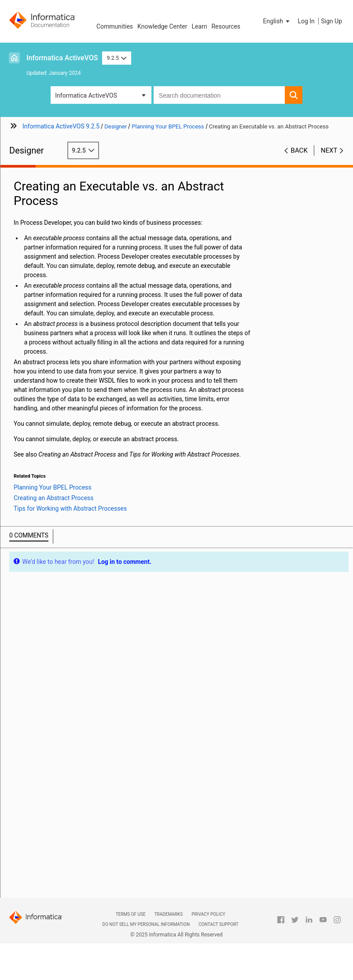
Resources (226, 26)
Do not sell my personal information (146, 924)
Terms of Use (131, 914)
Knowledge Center (162, 26)
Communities (115, 26)
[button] (277, 21)
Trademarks (169, 914)
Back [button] (299, 150)
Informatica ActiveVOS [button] (86, 95)
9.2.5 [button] (116, 58)
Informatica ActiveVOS (62, 58)
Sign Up (331, 21)
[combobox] (219, 95)
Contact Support (219, 924)
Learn (199, 26)
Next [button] (329, 150)
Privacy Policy (208, 914)
